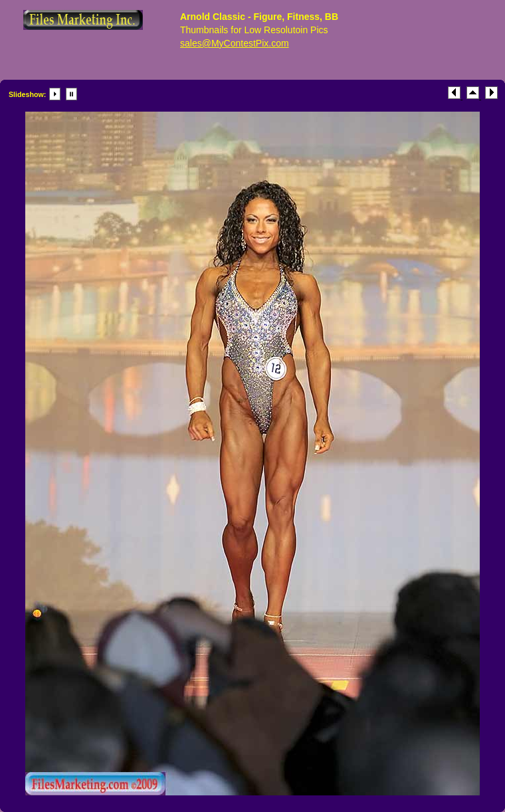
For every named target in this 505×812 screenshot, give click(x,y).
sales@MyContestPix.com (235, 43)
